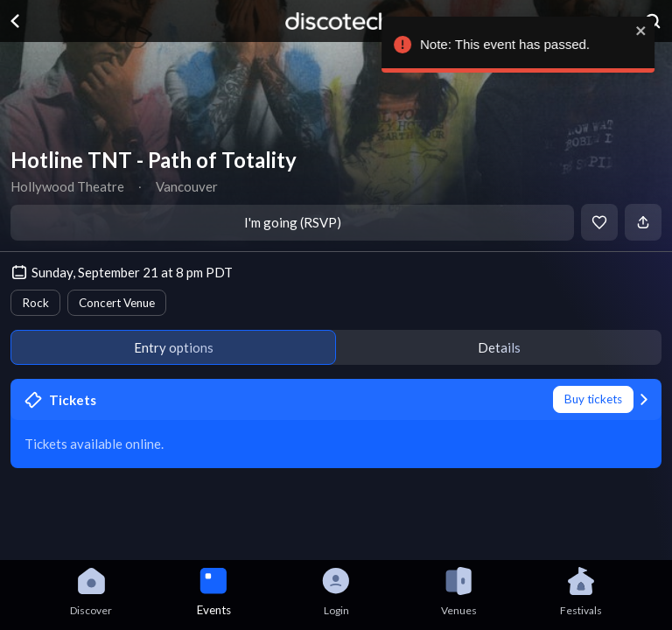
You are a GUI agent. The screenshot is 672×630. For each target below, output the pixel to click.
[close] (642, 31)
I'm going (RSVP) (293, 222)
